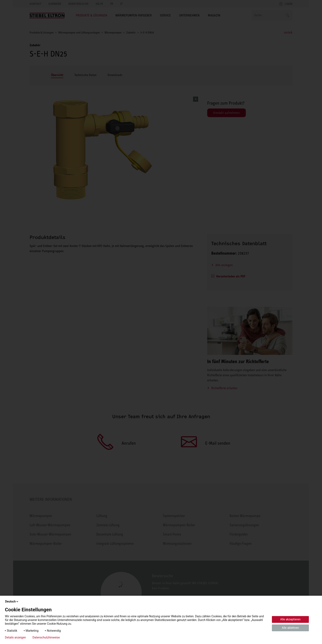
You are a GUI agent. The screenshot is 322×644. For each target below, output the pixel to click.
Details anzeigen (15, 637)
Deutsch (12, 601)
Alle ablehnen (290, 628)
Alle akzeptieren (290, 619)
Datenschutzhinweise (46, 637)
